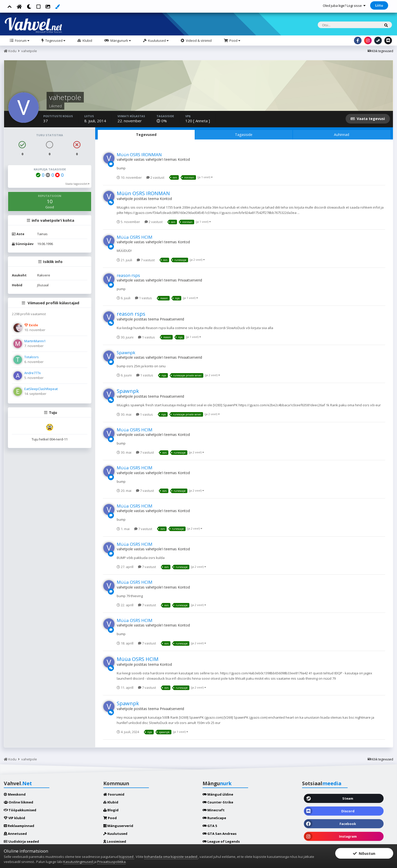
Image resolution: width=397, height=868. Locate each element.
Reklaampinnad (19, 826)
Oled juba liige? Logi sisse (344, 6)
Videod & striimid (198, 41)
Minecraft (214, 810)
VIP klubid (14, 818)
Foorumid (114, 794)
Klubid (87, 41)
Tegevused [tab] (146, 135)
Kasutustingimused (78, 862)
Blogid (111, 810)
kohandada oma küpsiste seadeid (171, 857)
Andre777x (33, 373)
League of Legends (221, 841)
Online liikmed (18, 802)
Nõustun (364, 853)
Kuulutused (158, 41)
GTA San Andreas (220, 834)
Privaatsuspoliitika (111, 862)
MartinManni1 (35, 341)
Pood (234, 41)
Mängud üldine (218, 794)
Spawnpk (126, 352)
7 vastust (146, 260)
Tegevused (55, 41)
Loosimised (115, 841)
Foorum (22, 41)
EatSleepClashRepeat (41, 389)
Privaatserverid (190, 280)
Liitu (379, 5)
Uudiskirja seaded (21, 841)
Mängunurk (120, 41)
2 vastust (155, 177)
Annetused (15, 834)
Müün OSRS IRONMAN (139, 155)
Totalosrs (32, 357)
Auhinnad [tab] (342, 135)
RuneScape (214, 818)
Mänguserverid (118, 826)
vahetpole (125, 159)
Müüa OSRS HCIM (135, 237)
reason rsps (128, 275)
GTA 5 (210, 826)
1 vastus (143, 298)
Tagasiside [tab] (244, 135)
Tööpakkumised (20, 810)
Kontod (184, 159)
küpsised (127, 857)
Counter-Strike (218, 802)
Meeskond (15, 794)
